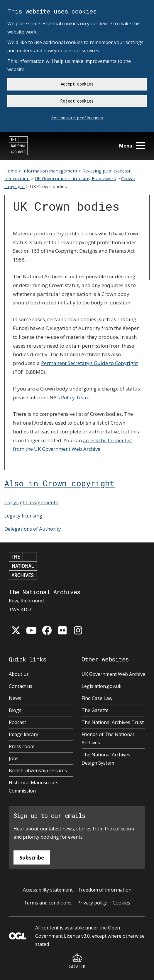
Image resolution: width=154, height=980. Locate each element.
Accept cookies (77, 84)
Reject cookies (77, 101)
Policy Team (75, 397)
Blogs (15, 710)
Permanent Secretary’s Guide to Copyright (89, 363)
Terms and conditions (48, 903)
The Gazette (95, 710)
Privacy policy (92, 903)
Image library (23, 734)
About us (19, 674)
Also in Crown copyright (60, 483)
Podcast (17, 722)
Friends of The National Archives (108, 738)
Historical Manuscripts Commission (34, 787)
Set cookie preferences (77, 118)
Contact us (21, 686)
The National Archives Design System (106, 759)
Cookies (121, 903)
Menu (132, 146)
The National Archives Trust (113, 722)
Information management (50, 171)
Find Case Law (97, 698)
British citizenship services (38, 770)
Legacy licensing (23, 516)
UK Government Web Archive (113, 674)
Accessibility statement (48, 890)
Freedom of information (105, 890)
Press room (22, 746)
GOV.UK (77, 961)
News (15, 698)
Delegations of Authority (33, 529)
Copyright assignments (31, 502)
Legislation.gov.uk (101, 686)
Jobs (14, 758)
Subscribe (32, 857)
